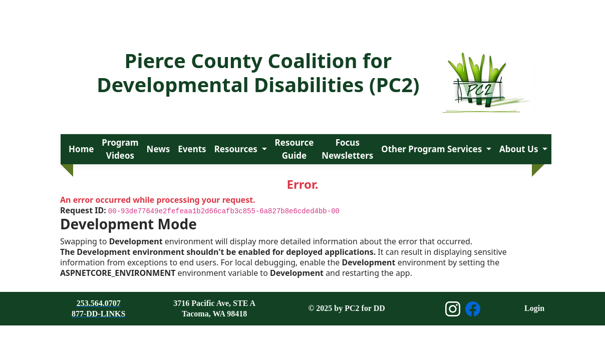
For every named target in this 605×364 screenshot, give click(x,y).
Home (81, 149)
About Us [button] (520, 149)
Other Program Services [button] (432, 149)
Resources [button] (237, 149)
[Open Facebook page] (473, 309)
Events (192, 149)
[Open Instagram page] (453, 309)
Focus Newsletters (347, 149)
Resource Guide (294, 149)
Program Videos (120, 149)
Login (534, 308)
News (159, 149)
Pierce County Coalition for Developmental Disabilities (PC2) (258, 72)
